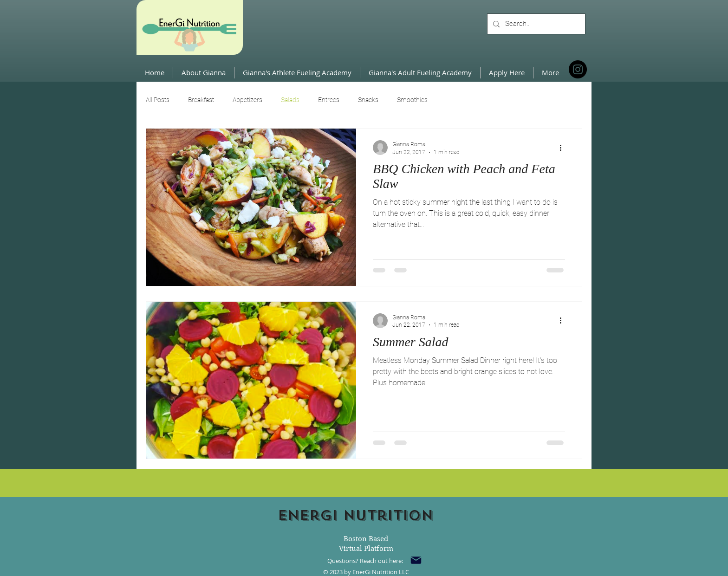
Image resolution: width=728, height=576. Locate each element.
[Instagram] (578, 69)
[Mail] (416, 560)
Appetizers (247, 100)
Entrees (329, 100)
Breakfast (201, 100)
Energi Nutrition (355, 515)
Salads (290, 100)
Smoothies (412, 100)
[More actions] (564, 148)
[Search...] (535, 24)
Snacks (368, 100)
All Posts (158, 100)
